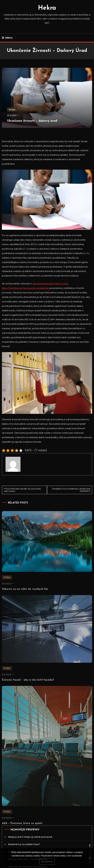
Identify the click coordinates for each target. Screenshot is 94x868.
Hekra (47, 8)
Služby (12, 110)
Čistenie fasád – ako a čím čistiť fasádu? (28, 684)
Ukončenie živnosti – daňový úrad (32, 121)
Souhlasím (47, 862)
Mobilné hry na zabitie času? (24, 844)
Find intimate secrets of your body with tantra (22, 490)
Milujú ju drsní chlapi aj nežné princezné (30, 837)
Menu (7, 38)
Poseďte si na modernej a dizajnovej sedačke (71, 490)
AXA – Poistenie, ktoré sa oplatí (22, 827)
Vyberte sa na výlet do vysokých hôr (25, 593)
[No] (90, 858)
